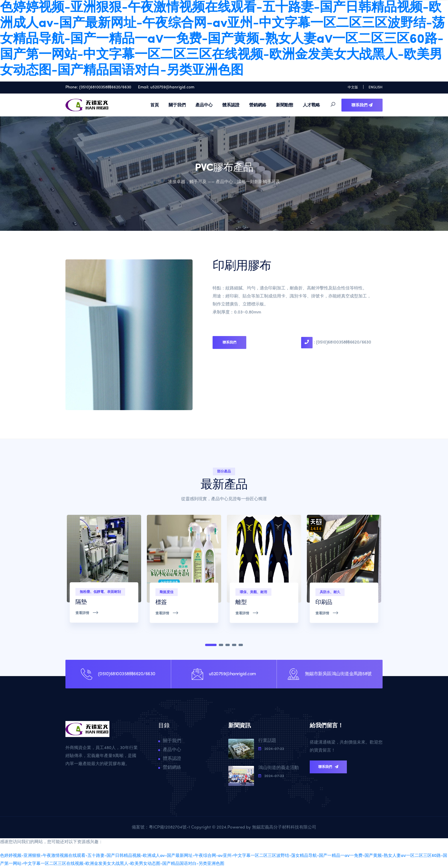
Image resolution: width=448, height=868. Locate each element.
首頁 (155, 105)
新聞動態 (285, 105)
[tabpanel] (104, 575)
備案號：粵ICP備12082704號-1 (161, 828)
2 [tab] (221, 645)
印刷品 (324, 603)
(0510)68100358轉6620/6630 (105, 87)
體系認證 (231, 105)
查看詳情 (87, 612)
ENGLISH (376, 88)
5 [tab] (241, 645)
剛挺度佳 (167, 592)
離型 (241, 603)
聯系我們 (362, 105)
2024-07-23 (271, 749)
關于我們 (177, 105)
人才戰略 (311, 105)
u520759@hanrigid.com (172, 87)
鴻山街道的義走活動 (279, 768)
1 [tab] (211, 645)
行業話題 (267, 741)
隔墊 (81, 602)
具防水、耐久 (330, 592)
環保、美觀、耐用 (253, 592)
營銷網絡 (258, 105)
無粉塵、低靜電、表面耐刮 (100, 592)
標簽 (161, 603)
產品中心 (204, 105)
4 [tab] (234, 645)
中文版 (353, 88)
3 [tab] (228, 645)
